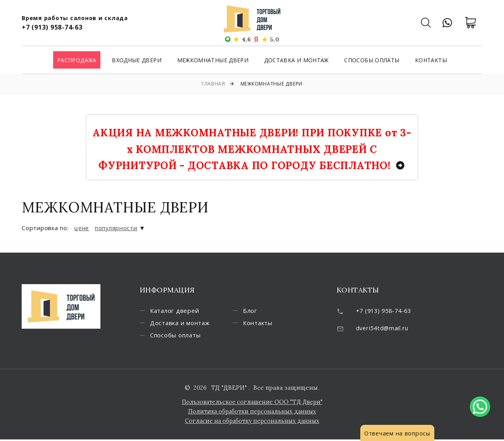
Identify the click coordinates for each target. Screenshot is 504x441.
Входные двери (137, 60)
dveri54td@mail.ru (383, 327)
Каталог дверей (178, 311)
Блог (253, 311)
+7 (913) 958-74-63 (52, 27)
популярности (118, 228)
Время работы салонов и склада (75, 18)
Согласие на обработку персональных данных (252, 422)
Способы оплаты (372, 60)
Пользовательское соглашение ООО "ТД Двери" (252, 403)
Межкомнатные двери (213, 60)
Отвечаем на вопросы (398, 433)
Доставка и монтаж (296, 60)
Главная (213, 84)
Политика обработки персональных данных (252, 413)
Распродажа (77, 60)
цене (82, 228)
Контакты (431, 60)
